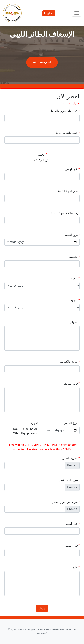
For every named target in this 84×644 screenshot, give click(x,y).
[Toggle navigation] (77, 13)
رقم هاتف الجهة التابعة (65, 213)
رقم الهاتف (72, 169)
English (49, 13)
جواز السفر (72, 546)
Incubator (29, 429)
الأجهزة (35, 423)
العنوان (74, 322)
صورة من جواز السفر (65, 502)
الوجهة (74, 300)
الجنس (41, 155)
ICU (14, 429)
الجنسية (74, 257)
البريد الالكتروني (69, 362)
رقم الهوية (72, 524)
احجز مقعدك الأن (42, 62)
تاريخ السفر (71, 423)
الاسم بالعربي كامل (66, 133)
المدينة (74, 278)
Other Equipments (23, 433)
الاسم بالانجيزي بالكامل (64, 111)
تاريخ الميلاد (71, 235)
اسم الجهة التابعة (68, 191)
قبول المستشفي (68, 480)
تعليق (75, 567)
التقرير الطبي (70, 458)
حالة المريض (71, 383)
